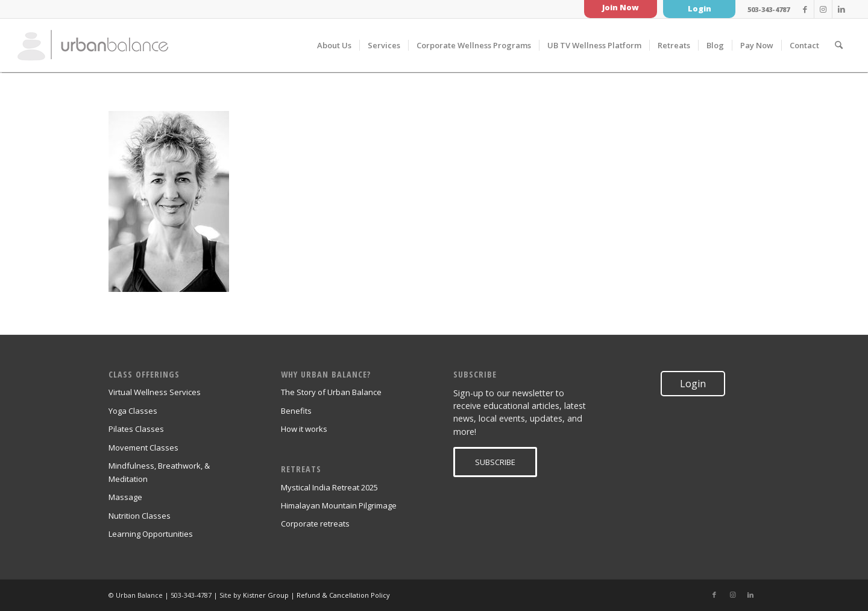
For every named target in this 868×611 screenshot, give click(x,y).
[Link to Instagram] (823, 9)
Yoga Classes (133, 411)
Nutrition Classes (140, 516)
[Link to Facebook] (805, 9)
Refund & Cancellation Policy (343, 595)
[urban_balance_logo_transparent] (93, 45)
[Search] (839, 45)
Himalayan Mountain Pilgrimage (339, 505)
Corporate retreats (315, 524)
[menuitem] (334, 45)
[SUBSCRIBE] (495, 462)
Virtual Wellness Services (155, 392)
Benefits (296, 411)
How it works (304, 429)
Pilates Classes (136, 429)
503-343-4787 (769, 9)
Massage (125, 497)
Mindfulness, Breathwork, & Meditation (159, 472)
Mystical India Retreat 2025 (329, 487)
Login (700, 8)
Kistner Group (266, 595)
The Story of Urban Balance (331, 392)
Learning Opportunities (151, 534)
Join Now (621, 7)
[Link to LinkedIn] (841, 9)
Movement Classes (143, 448)
